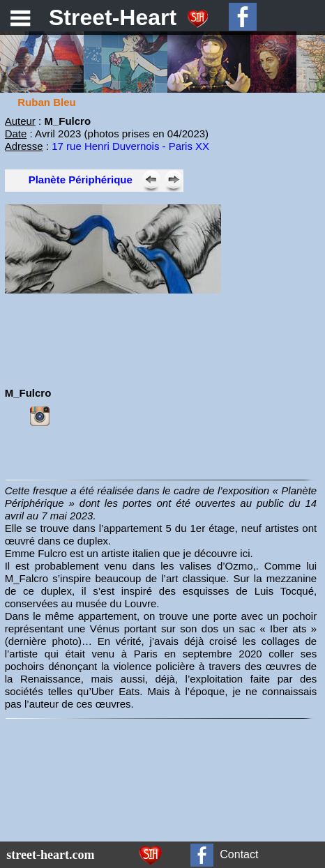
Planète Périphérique (81, 180)
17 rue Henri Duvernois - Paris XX (130, 146)
